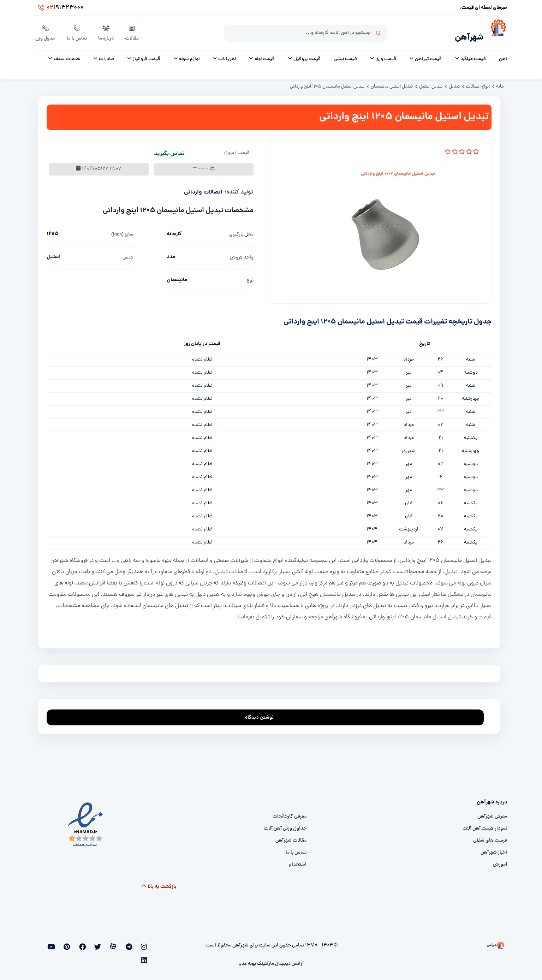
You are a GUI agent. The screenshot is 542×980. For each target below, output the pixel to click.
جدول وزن (46, 31)
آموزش (500, 861)
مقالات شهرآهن (291, 837)
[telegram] (134, 943)
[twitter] (110, 943)
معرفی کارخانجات (290, 813)
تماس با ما (78, 31)
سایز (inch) (122, 231)
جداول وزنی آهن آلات (285, 825)
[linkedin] (64, 943)
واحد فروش (242, 254)
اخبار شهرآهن (494, 849)
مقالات (133, 31)
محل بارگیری (241, 231)
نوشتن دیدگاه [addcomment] (263, 712)
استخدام (298, 861)
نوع (250, 277)
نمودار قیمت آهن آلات (485, 825)
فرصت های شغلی (490, 837)
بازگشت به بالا (159, 883)
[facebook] (99, 943)
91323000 (59, 8)
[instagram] (145, 943)
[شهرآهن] (495, 32)
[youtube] (75, 943)
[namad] (86, 821)
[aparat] (122, 943)
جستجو (379, 32)
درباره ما (107, 31)
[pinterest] (87, 943)
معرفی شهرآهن (492, 813)
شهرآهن (467, 34)
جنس (128, 254)
